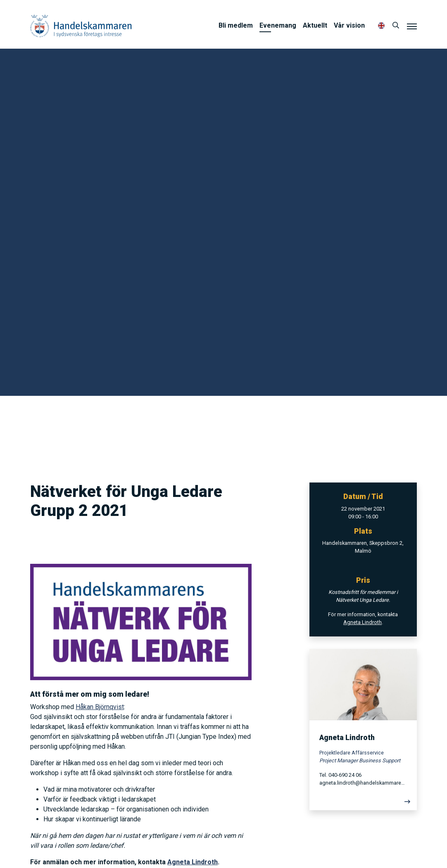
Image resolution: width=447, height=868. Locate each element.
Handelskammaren (81, 26)
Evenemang (278, 25)
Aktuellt (315, 25)
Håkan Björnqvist (100, 707)
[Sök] (396, 26)
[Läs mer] (363, 804)
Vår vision (349, 25)
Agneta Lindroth (193, 862)
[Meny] (412, 26)
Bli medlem (236, 25)
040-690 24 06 (345, 775)
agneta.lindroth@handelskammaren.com (363, 783)
